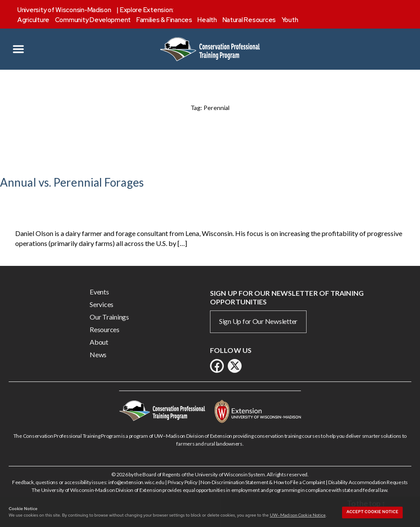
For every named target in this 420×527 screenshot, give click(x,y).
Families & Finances (164, 20)
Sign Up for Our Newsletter (258, 321)
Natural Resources (249, 20)
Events (99, 292)
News (98, 354)
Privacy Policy (183, 482)
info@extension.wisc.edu (136, 482)
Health (207, 20)
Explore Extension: (147, 10)
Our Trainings (109, 317)
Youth (290, 20)
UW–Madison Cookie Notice (298, 515)
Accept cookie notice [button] (372, 512)
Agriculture (33, 20)
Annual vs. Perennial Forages (72, 182)
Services (102, 304)
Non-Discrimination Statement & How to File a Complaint (263, 482)
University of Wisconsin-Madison (64, 10)
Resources (105, 329)
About (99, 342)
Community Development (93, 20)
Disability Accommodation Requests (368, 482)
